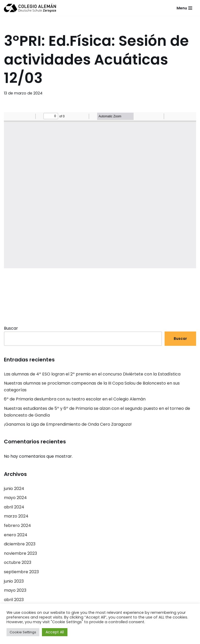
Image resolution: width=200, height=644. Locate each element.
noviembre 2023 (20, 553)
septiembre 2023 (21, 572)
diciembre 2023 (20, 544)
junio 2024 (14, 489)
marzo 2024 (16, 516)
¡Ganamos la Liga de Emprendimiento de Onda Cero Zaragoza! (68, 424)
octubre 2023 (18, 562)
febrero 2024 (17, 525)
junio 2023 (14, 581)
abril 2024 (14, 507)
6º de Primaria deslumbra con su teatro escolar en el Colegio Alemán (75, 399)
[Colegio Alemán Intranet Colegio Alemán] (30, 8)
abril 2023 (14, 600)
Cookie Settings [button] (23, 632)
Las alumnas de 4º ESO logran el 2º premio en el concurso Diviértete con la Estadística (92, 374)
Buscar (11, 328)
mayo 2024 (15, 498)
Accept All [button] (55, 632)
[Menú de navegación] (184, 8)
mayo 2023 (15, 590)
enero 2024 (16, 535)
